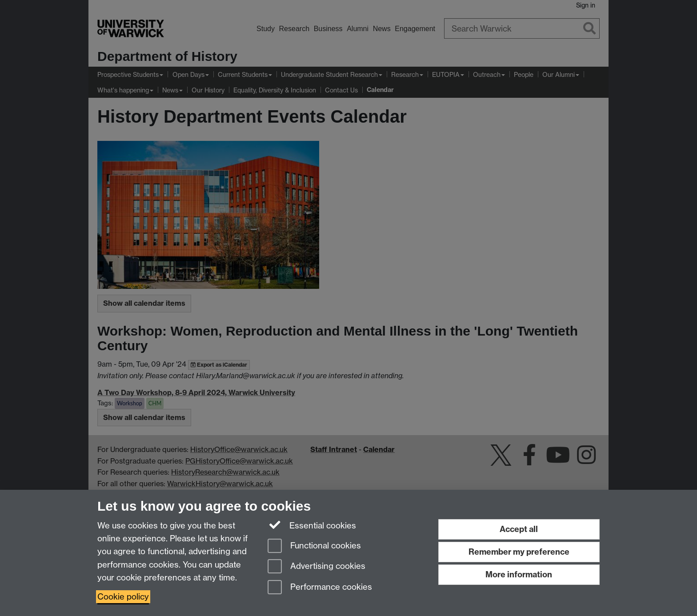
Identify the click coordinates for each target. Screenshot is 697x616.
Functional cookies (314, 546)
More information (519, 574)
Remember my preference (519, 552)
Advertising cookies (316, 567)
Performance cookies (320, 588)
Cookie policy (123, 597)
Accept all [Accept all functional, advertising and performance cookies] (519, 529)
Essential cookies (312, 525)
